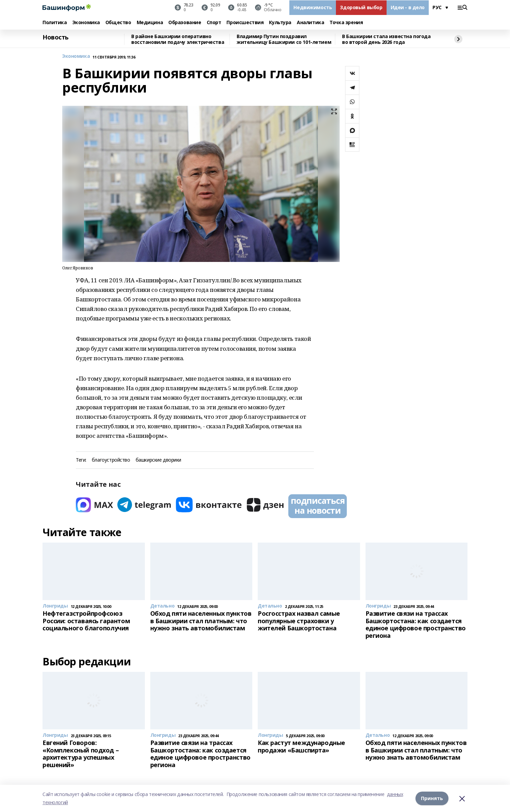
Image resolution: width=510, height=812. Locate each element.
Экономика (86, 23)
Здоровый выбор (361, 7)
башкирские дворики (158, 460)
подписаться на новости (318, 506)
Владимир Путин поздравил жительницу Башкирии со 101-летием (284, 39)
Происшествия (245, 23)
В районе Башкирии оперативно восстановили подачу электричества (178, 39)
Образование (185, 23)
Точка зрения (346, 23)
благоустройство (111, 460)
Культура (280, 23)
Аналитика (310, 23)
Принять (432, 798)
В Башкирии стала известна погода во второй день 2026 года (386, 39)
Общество (118, 23)
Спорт (214, 23)
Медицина (150, 23)
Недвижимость (313, 7)
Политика (55, 23)
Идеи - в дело (408, 7)
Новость (56, 37)
